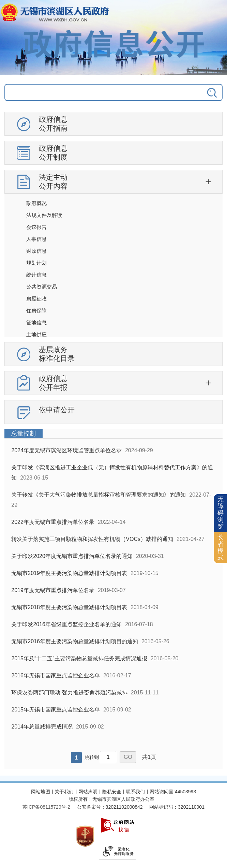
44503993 (185, 792)
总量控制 (24, 433)
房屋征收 (36, 299)
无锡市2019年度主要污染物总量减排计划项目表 (69, 573)
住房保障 (36, 311)
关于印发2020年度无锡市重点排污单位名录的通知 (72, 556)
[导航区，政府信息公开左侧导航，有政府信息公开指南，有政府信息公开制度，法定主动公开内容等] (113, 270)
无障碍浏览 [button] (221, 513)
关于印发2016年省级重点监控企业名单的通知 (66, 624)
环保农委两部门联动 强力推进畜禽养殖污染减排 (69, 693)
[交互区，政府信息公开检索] (113, 96)
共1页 (149, 757)
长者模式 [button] (221, 547)
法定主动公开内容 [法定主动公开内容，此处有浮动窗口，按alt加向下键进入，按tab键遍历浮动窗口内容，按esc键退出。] (53, 182)
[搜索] (201, 92)
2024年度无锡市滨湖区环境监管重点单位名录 (66, 450)
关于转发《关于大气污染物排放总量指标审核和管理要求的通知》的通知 (99, 495)
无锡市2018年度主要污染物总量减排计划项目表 (69, 607)
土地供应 (36, 334)
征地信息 (36, 322)
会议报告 (36, 227)
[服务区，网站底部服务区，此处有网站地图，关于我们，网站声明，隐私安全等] (113, 825)
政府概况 (36, 203)
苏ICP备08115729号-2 (46, 807)
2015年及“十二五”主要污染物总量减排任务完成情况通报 (79, 658)
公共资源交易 (42, 287)
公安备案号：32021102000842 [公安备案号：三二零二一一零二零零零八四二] (110, 807)
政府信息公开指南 (53, 124)
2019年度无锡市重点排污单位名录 (53, 590)
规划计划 (36, 263)
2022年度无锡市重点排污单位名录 (53, 522)
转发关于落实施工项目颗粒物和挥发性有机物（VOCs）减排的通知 (92, 539)
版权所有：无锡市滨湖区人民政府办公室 (111, 799)
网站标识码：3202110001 (177, 807)
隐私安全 (112, 792)
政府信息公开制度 (53, 153)
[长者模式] (221, 548)
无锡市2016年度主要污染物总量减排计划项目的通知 (75, 641)
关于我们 (64, 792)
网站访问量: (162, 792)
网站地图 (41, 792)
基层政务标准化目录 (57, 354)
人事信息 (36, 239)
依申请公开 (57, 410)
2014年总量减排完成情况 (42, 727)
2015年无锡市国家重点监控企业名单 (56, 710)
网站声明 (88, 792)
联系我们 (135, 792)
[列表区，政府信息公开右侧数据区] (113, 599)
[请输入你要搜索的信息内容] (92, 92)
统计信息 (36, 275)
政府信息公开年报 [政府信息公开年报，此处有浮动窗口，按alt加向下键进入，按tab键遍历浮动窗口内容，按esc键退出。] (53, 383)
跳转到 (92, 757)
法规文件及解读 (44, 215)
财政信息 (36, 251)
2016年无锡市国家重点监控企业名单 (56, 675)
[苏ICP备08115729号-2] (46, 807)
